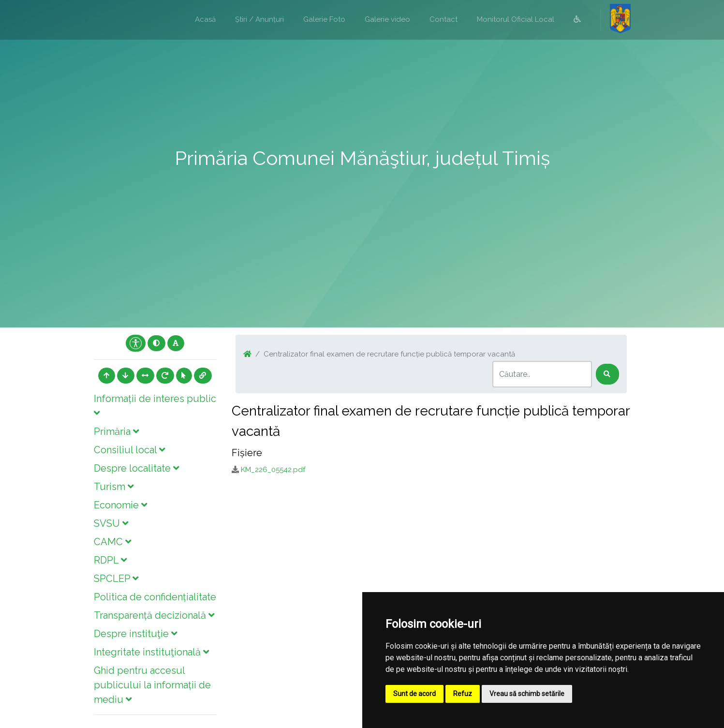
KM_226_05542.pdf (273, 470)
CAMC (112, 542)
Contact (443, 19)
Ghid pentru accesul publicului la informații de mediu (152, 685)
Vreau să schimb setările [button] (527, 694)
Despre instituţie (135, 634)
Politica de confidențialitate (155, 597)
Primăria (116, 431)
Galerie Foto (324, 19)
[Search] (542, 374)
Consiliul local (129, 450)
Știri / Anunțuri (259, 19)
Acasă (205, 19)
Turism (114, 487)
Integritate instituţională (151, 652)
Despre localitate (136, 468)
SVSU (111, 523)
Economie (120, 505)
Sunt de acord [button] (414, 694)
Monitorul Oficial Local (516, 19)
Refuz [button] (463, 694)
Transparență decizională (154, 615)
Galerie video (387, 19)
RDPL (110, 560)
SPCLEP (116, 579)
